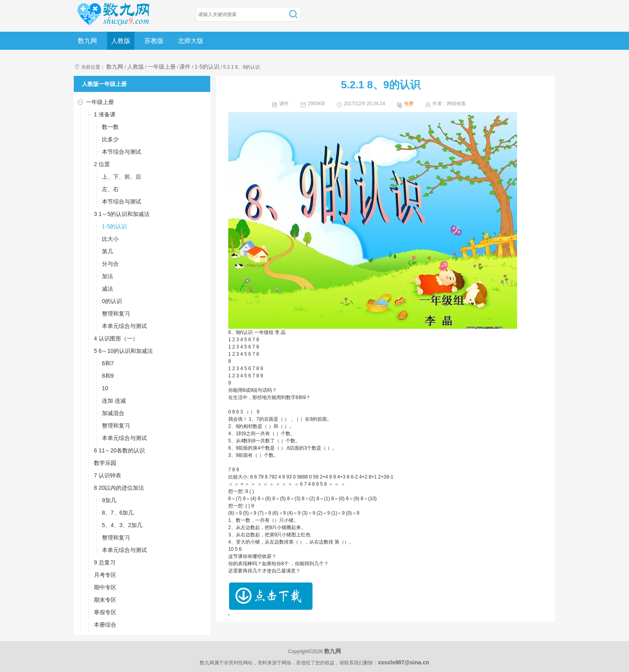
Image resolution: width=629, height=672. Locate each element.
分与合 (110, 264)
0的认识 (112, 301)
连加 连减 (114, 401)
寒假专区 (105, 612)
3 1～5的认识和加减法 (122, 214)
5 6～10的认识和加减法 (123, 351)
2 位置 (102, 164)
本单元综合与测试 (124, 326)
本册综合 (105, 625)
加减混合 (113, 413)
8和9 (108, 376)
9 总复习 (105, 562)
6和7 (108, 363)
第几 (108, 251)
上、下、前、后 (122, 177)
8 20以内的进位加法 (119, 488)
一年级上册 (162, 67)
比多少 (110, 139)
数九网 (87, 41)
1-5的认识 (207, 67)
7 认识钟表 (108, 475)
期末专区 (105, 600)
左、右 (110, 189)
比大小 (110, 239)
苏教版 (154, 41)
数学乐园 (105, 463)
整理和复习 (116, 314)
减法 (108, 289)
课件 (185, 67)
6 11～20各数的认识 (119, 450)
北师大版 (191, 41)
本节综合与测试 (122, 152)
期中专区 (105, 587)
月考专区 (105, 575)
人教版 (121, 41)
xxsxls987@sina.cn (404, 662)
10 (105, 388)
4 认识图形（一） (116, 338)
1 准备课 (105, 114)
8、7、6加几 (118, 513)
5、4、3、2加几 (122, 525)
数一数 (110, 127)
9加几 (109, 500)
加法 (108, 276)
